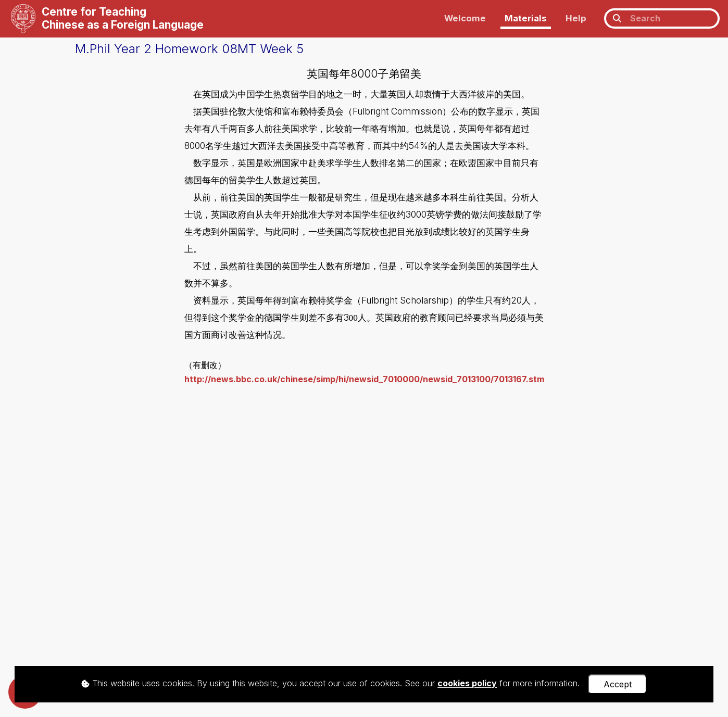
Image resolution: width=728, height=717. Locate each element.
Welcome (465, 18)
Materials (526, 18)
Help (576, 18)
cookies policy (467, 684)
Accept (618, 684)
